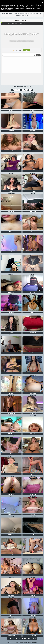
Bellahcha (11, 355)
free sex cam (11, 514)
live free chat (11, 211)
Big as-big (33, 194)
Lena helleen (11, 234)
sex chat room (33, 171)
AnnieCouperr (33, 234)
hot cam (11, 191)
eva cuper (11, 375)
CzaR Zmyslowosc (33, 295)
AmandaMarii (33, 355)
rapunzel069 (33, 173)
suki (33, 153)
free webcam (33, 131)
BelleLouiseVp (11, 618)
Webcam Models (27, 642)
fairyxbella (11, 295)
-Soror (33, 557)
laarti (11, 133)
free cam (11, 393)
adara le (11, 497)
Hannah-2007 (33, 436)
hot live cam (33, 434)
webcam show (33, 555)
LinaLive (33, 456)
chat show (33, 535)
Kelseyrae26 (11, 517)
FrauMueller (11, 254)
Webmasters (34, 642)
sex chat (33, 575)
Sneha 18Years (11, 416)
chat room (11, 333)
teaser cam (11, 131)
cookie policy (28, 7)
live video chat (33, 353)
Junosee (33, 254)
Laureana (33, 577)
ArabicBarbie (11, 315)
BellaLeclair (11, 577)
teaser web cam (11, 636)
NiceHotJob (11, 476)
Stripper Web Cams (11, 14)
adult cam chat (33, 393)
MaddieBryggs (11, 396)
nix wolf (11, 557)
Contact (13, 642)
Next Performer (26, 86)
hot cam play (33, 636)
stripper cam (33, 474)
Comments (16, 86)
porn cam (11, 232)
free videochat (11, 535)
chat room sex (11, 353)
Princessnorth (11, 274)
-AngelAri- (33, 214)
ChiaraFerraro (33, 396)
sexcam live (11, 171)
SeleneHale (11, 153)
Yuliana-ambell (33, 618)
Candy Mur (33, 113)
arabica (33, 274)
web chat (33, 272)
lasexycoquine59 (11, 194)
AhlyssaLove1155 (33, 416)
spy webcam (33, 191)
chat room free (11, 494)
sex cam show (11, 373)
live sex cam (33, 252)
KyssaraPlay (11, 598)
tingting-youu (33, 537)
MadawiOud (11, 537)
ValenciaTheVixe (33, 133)
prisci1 (33, 315)
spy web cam (11, 252)
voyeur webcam (11, 151)
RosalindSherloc (11, 436)
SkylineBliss (11, 93)
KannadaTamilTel (33, 476)
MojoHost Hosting (19, 642)
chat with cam (11, 434)
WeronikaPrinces (11, 113)
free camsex (33, 373)
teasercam (33, 312)
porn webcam (33, 333)
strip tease (33, 232)
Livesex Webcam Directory (23, 14)
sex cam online (11, 413)
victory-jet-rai (33, 375)
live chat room (33, 211)
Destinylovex (33, 517)
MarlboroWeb (33, 497)
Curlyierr (11, 173)
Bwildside (33, 93)
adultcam (11, 110)
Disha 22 (33, 598)
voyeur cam (11, 575)
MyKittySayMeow (11, 456)
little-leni (11, 335)
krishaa (11, 214)
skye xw (33, 335)
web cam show (33, 494)
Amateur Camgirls (25, 15)
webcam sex (11, 474)
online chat (33, 514)
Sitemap (9, 642)
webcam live (33, 110)
